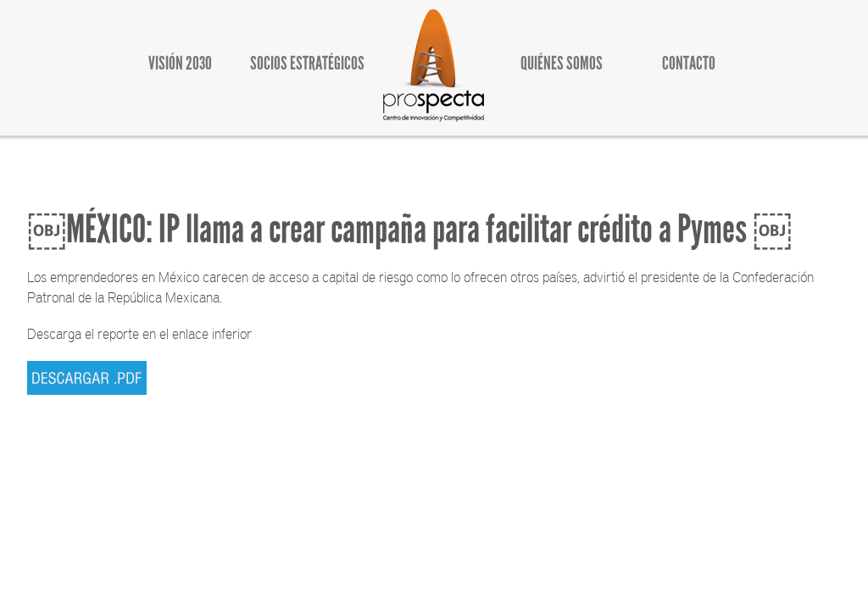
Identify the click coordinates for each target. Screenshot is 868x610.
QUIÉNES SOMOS (562, 63)
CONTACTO (689, 63)
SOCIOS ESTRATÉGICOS (307, 63)
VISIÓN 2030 (180, 63)
